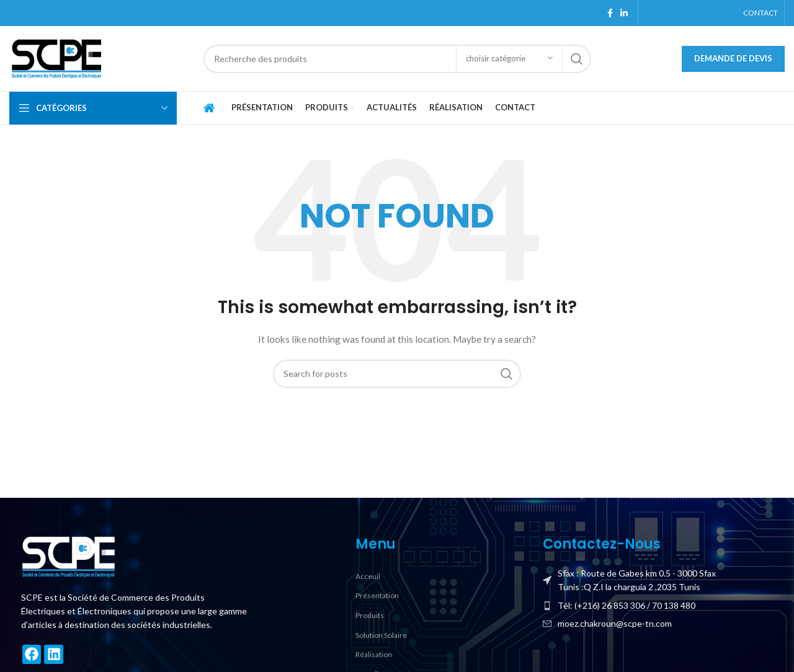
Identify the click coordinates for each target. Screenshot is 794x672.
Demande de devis (733, 58)
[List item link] (658, 606)
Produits (370, 615)
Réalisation (374, 654)
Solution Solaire (381, 635)
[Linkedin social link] (624, 13)
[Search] (397, 59)
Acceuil (368, 576)
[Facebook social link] (610, 13)
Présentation (377, 595)
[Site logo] (56, 57)
